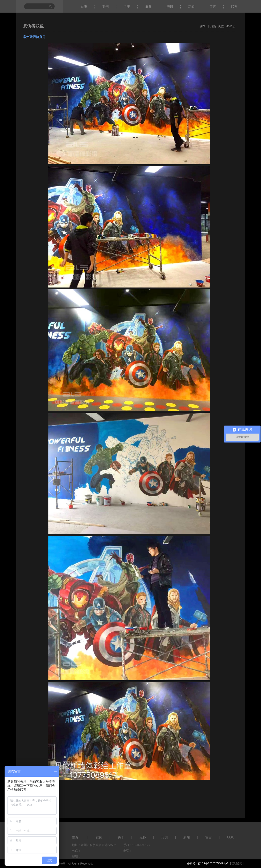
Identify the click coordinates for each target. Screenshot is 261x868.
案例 (105, 7)
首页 (84, 7)
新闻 (191, 7)
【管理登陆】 (237, 863)
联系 (234, 7)
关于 (127, 7)
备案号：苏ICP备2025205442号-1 (208, 863)
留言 (213, 7)
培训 (170, 7)
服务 (148, 7)
